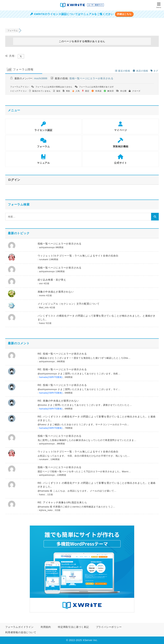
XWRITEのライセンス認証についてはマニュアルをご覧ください (72, 14)
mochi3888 (41, 78)
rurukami (44, 259)
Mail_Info (44, 308)
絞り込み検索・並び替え (52, 280)
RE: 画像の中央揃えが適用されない (58, 401)
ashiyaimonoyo (47, 247)
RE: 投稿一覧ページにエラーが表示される (62, 354)
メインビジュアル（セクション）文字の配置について (69, 304)
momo (42, 296)
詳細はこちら (124, 14)
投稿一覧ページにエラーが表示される (91, 78)
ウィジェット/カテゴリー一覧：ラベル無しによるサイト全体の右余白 (78, 256)
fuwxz (42, 323)
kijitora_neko (46, 510)
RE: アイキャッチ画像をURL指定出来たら (62, 502)
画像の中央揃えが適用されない (56, 292)
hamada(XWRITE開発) (51, 377)
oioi (41, 284)
